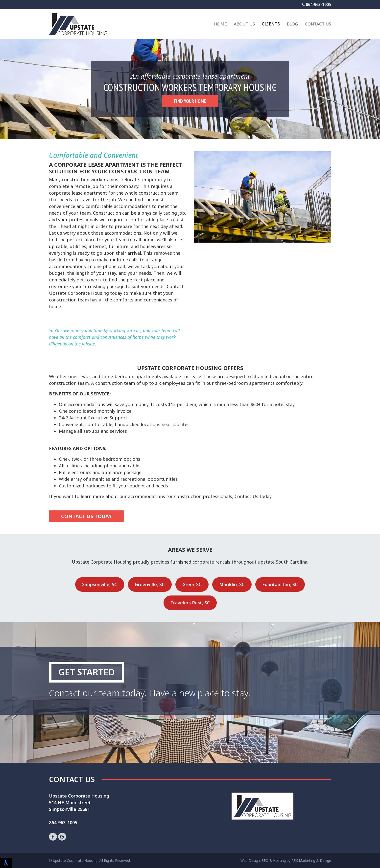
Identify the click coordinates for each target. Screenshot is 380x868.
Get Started (87, 672)
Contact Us (318, 24)
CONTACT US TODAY (86, 516)
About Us (244, 24)
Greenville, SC (150, 584)
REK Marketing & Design (311, 860)
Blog (292, 24)
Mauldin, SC (232, 584)
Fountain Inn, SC (280, 584)
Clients (271, 24)
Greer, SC (192, 584)
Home (220, 24)
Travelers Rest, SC (190, 603)
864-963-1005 (316, 4)
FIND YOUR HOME (190, 101)
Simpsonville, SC (100, 584)
